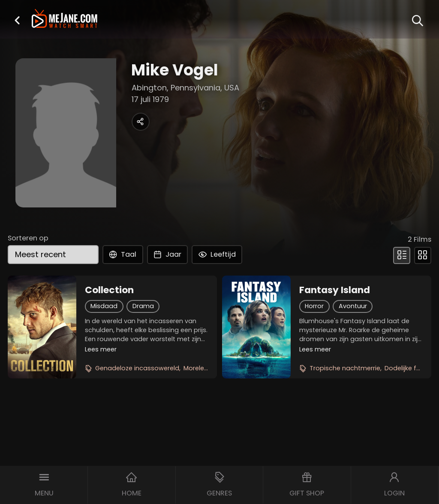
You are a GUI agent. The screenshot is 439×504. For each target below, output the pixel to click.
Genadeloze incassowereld (137, 368)
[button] (17, 20)
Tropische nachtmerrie (345, 368)
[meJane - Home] (65, 19)
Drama (143, 306)
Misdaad (104, 306)
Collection (109, 290)
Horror (314, 306)
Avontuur (353, 306)
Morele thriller (204, 368)
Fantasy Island (335, 290)
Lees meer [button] (101, 349)
